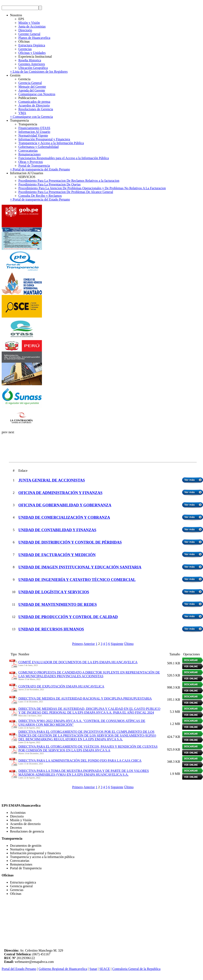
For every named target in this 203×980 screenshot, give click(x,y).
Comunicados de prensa (34, 102)
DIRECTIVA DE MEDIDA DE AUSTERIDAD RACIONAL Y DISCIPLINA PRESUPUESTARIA (85, 698)
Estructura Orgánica (32, 45)
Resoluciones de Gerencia (36, 109)
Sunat (93, 969)
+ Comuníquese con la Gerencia (31, 117)
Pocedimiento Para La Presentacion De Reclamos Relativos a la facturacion (69, 181)
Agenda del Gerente (32, 90)
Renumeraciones (30, 154)
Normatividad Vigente (33, 135)
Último (129, 644)
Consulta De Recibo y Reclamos (40, 196)
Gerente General (29, 34)
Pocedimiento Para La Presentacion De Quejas (49, 184)
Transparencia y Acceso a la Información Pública (51, 143)
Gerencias (25, 49)
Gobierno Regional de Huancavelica (63, 969)
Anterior (89, 644)
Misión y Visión (29, 23)
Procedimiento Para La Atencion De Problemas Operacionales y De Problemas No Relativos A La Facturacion (92, 188)
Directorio (25, 30)
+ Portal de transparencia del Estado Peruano (40, 169)
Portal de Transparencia (34, 166)
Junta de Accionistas (32, 26)
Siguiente (117, 644)
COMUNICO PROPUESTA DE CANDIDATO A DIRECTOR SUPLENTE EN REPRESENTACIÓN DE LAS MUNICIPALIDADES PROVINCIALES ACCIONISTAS (89, 674)
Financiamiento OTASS (34, 128)
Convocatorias (28, 151)
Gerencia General (30, 83)
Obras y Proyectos (31, 162)
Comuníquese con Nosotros (37, 94)
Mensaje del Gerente (32, 87)
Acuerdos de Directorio (34, 105)
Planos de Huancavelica (34, 38)
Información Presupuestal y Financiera (44, 139)
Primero (78, 644)
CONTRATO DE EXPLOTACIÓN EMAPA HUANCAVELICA (61, 686)
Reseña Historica (30, 60)
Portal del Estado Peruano (19, 969)
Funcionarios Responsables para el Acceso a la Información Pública (64, 158)
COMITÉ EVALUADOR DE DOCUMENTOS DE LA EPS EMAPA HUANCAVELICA (78, 662)
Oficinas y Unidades (32, 53)
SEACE (105, 969)
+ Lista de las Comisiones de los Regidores (39, 72)
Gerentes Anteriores (32, 64)
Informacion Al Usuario (34, 132)
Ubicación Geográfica (33, 68)
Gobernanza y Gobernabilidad (38, 147)
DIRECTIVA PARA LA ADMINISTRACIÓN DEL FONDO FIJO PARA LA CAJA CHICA (80, 761)
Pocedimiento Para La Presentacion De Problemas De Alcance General (66, 192)
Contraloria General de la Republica (136, 969)
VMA (22, 113)
